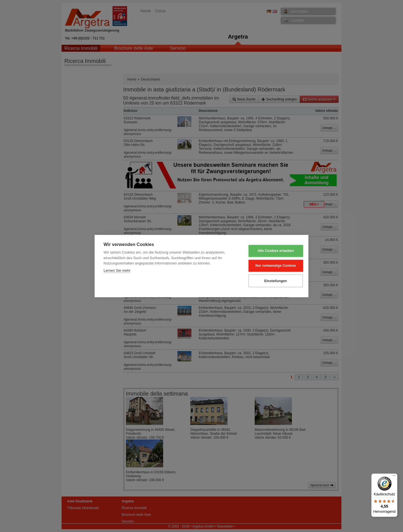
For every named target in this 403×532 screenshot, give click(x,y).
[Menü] (394, 477)
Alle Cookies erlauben (272, 251)
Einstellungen (272, 281)
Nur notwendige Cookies (272, 266)
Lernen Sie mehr (117, 270)
